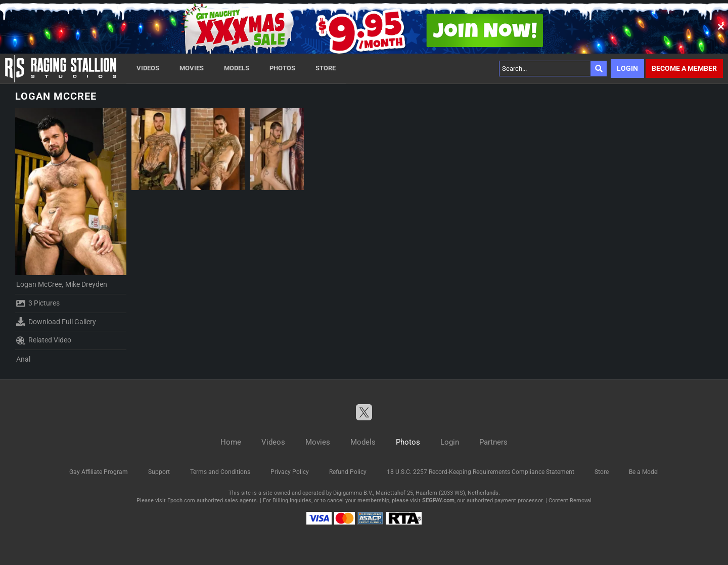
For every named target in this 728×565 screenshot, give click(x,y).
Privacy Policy (290, 472)
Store (326, 68)
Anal (23, 359)
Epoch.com (181, 501)
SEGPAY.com (438, 501)
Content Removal (570, 501)
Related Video (44, 340)
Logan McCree (39, 284)
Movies (192, 68)
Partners (493, 442)
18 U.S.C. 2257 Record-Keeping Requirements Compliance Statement (481, 472)
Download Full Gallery (56, 322)
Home (231, 442)
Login (627, 68)
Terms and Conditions (220, 472)
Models (237, 68)
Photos (282, 68)
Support (159, 472)
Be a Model (644, 472)
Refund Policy (348, 472)
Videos (148, 68)
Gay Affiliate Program (99, 472)
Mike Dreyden (86, 284)
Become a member (684, 68)
